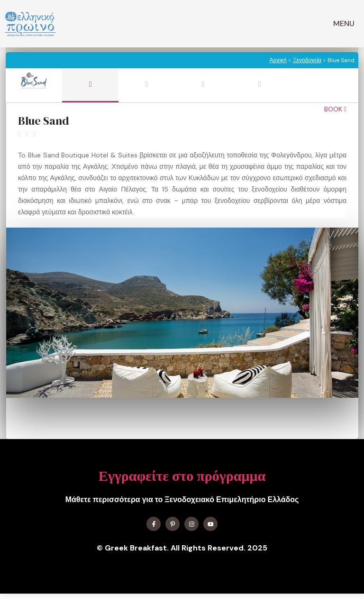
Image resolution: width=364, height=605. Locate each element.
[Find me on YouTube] (210, 524)
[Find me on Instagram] (191, 524)
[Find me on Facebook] (154, 524)
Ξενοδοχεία (307, 60)
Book (335, 109)
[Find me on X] (173, 524)
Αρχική (278, 60)
